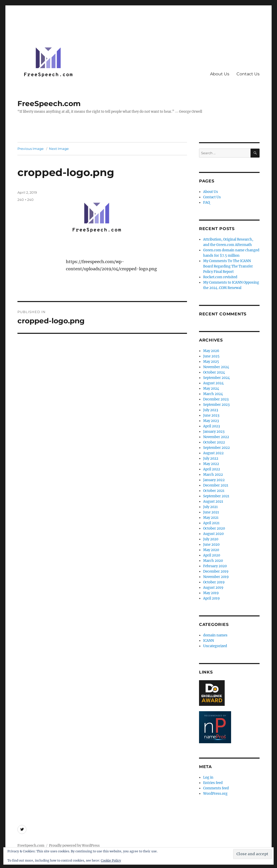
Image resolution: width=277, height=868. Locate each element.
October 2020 (214, 528)
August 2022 (213, 453)
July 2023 (211, 410)
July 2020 (211, 539)
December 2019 (216, 571)
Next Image (59, 149)
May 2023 (211, 421)
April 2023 (211, 426)
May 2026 (211, 351)
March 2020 (213, 561)
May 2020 (211, 550)
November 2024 (216, 367)
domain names (215, 635)
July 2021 (210, 507)
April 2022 (212, 469)
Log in (208, 777)
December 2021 (216, 485)
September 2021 (216, 496)
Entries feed (213, 783)
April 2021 (211, 523)
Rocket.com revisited (220, 277)
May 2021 (211, 518)
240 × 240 (26, 200)
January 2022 (214, 480)
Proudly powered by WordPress (74, 846)
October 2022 (214, 442)
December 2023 (216, 399)
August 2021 (213, 502)
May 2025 (211, 362)
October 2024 (214, 372)
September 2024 (216, 378)
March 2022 (213, 475)
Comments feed (216, 788)
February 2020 (215, 566)
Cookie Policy (111, 860)
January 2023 (214, 432)
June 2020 (211, 545)
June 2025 (211, 356)
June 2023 (211, 415)
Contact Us (248, 74)
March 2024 (213, 394)
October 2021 (214, 491)
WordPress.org (215, 794)
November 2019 (216, 577)
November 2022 (216, 437)
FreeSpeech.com (49, 104)
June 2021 (211, 512)
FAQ (206, 203)
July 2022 (211, 458)
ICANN (209, 641)
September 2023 (216, 405)
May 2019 (211, 593)
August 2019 (213, 588)
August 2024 (213, 383)
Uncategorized (215, 646)
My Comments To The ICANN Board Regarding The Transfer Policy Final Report (228, 266)
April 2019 (211, 598)
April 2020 (212, 555)
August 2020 (213, 534)
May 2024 (211, 389)
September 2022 (216, 448)
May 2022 (211, 464)
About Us (220, 74)
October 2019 (214, 582)
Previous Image (31, 149)
